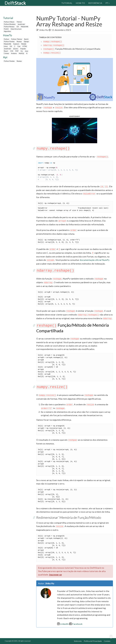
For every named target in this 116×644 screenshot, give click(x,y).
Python (6, 39)
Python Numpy (9, 27)
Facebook (76, 624)
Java (26, 51)
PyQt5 (6, 29)
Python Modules (10, 24)
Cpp (19, 46)
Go (22, 51)
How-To (80, 3)
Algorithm (7, 31)
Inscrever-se (55, 575)
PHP (17, 51)
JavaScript (21, 24)
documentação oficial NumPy (95, 260)
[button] (75, 130)
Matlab (24, 44)
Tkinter (19, 22)
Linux (6, 46)
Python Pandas (9, 41)
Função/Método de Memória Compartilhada (72, 49)
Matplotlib (25, 27)
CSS (12, 51)
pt (108, 3)
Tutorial (67, 3)
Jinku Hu (44, 30)
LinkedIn (63, 624)
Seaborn (16, 44)
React (6, 51)
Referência (95, 3)
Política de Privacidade (93, 641)
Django (26, 41)
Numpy (19, 41)
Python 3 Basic (9, 22)
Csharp (6, 53)
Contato (107, 641)
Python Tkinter (17, 39)
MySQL (22, 53)
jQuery (16, 49)
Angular (23, 49)
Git (18, 27)
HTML (25, 46)
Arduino (14, 53)
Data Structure (16, 29)
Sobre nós (78, 641)
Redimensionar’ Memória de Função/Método (69, 517)
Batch (26, 39)
